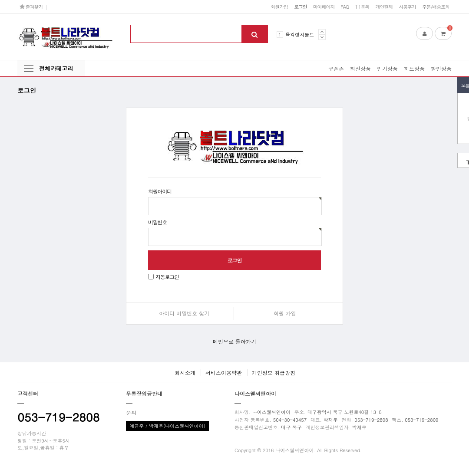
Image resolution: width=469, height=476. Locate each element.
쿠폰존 (336, 68)
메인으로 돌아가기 (234, 341)
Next (322, 37)
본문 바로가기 (0, 0)
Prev (322, 32)
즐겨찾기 (31, 7)
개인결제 (384, 7)
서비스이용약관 (224, 373)
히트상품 (414, 68)
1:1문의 (362, 7)
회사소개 (185, 373)
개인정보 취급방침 (274, 373)
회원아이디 (160, 191)
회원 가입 (285, 313)
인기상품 (387, 68)
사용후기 (407, 7)
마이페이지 (324, 7)
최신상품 (360, 68)
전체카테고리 (56, 68)
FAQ (345, 7)
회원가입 (279, 7)
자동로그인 (167, 277)
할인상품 (441, 68)
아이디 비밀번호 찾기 (184, 313)
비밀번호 (157, 222)
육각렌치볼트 (300, 34)
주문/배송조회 (436, 7)
